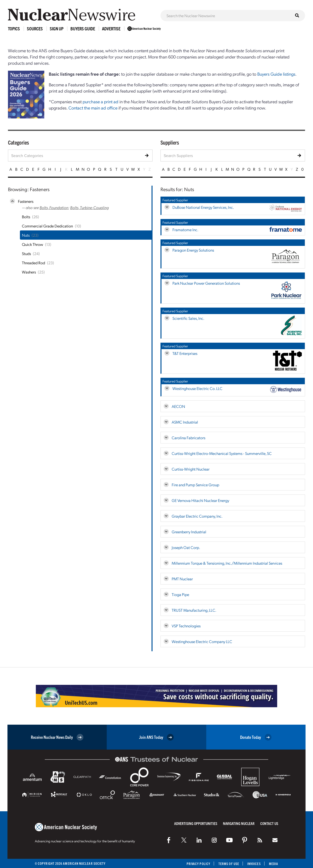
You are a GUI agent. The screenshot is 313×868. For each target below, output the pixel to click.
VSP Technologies (186, 626)
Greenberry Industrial (189, 532)
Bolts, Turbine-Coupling (89, 207)
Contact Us (269, 823)
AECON (178, 406)
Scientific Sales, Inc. (188, 318)
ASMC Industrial (185, 422)
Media (274, 864)
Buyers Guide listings (276, 74)
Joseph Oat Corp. (186, 547)
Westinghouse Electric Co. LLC (197, 388)
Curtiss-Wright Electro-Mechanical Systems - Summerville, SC (222, 453)
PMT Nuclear (182, 579)
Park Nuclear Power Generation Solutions (206, 283)
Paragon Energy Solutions (193, 250)
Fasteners (26, 201)
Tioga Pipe (180, 594)
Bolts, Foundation (54, 207)
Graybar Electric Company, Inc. (197, 516)
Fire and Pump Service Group (195, 485)
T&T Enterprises (185, 353)
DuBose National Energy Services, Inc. (203, 207)
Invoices (254, 864)
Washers (29, 272)
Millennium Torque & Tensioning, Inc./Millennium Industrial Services (227, 563)
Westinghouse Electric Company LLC (202, 641)
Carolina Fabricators (188, 438)
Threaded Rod (33, 263)
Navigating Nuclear (239, 823)
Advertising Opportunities (196, 823)
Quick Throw (32, 244)
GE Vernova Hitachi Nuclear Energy (200, 500)
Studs (26, 253)
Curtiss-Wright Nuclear (191, 469)
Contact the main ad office (93, 108)
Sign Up (57, 28)
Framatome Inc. (185, 230)
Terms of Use (229, 864)
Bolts (26, 217)
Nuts (26, 235)
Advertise (111, 28)
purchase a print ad (101, 101)
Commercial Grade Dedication (47, 226)
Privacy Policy (198, 864)
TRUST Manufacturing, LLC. (194, 610)
